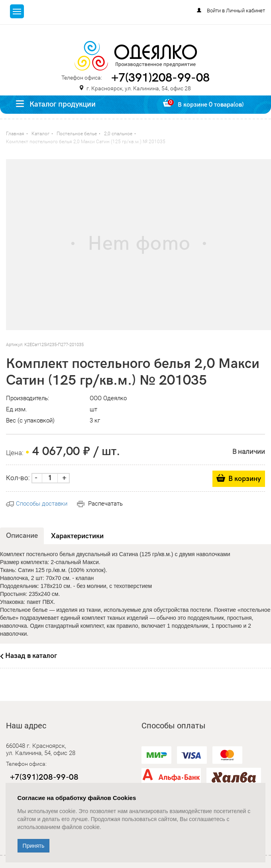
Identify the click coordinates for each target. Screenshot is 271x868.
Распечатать (100, 504)
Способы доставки (37, 504)
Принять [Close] (34, 846)
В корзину (245, 479)
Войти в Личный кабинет (236, 11)
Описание (22, 536)
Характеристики (77, 536)
